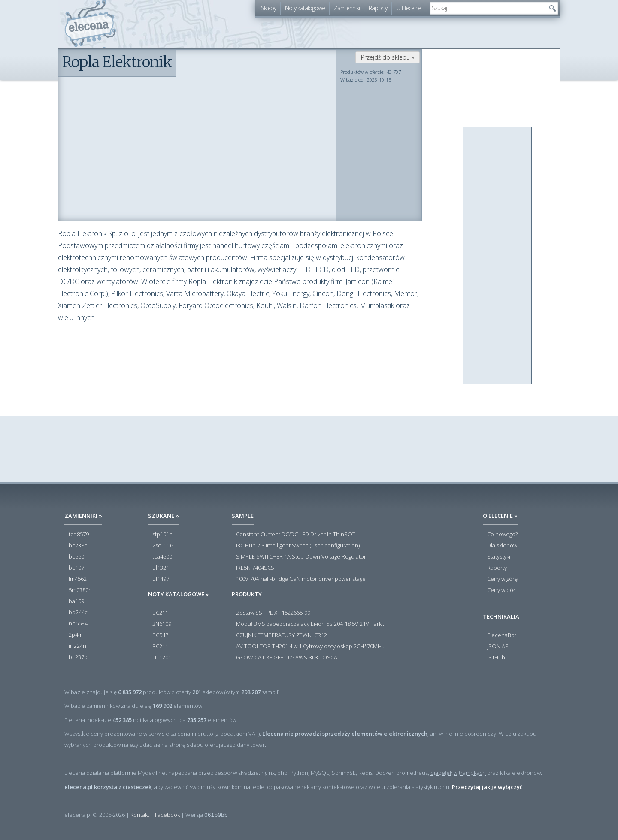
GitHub (496, 658)
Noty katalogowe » (179, 594)
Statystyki (499, 557)
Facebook (167, 815)
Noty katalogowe (305, 8)
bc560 (76, 557)
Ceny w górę (502, 579)
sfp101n (162, 535)
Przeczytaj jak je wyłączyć (487, 787)
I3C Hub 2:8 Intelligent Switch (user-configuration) (298, 546)
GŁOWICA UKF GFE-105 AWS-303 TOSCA (287, 658)
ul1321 (161, 568)
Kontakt (140, 815)
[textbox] (488, 8)
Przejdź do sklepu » (388, 57)
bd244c (78, 613)
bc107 (76, 568)
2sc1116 (163, 546)
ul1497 (161, 579)
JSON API (498, 647)
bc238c (78, 546)
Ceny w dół (501, 590)
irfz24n (77, 646)
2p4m (76, 635)
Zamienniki (347, 8)
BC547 (160, 635)
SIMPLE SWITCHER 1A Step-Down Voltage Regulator (301, 557)
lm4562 (78, 579)
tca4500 (162, 557)
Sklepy (268, 8)
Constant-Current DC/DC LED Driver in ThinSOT (296, 535)
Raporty (378, 8)
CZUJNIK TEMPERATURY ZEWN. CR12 (282, 635)
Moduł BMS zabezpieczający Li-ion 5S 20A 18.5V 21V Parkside (311, 624)
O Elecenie (409, 8)
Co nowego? (502, 535)
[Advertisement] (498, 256)
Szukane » (164, 516)
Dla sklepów (502, 546)
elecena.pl (90, 24)
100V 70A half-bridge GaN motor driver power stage (301, 579)
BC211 (160, 613)
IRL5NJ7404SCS (255, 568)
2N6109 (162, 624)
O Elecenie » (500, 516)
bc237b (78, 657)
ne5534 (78, 624)
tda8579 (79, 535)
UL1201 (162, 658)
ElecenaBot (502, 635)
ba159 (76, 601)
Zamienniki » (83, 516)
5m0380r (80, 590)
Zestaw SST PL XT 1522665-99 (273, 613)
